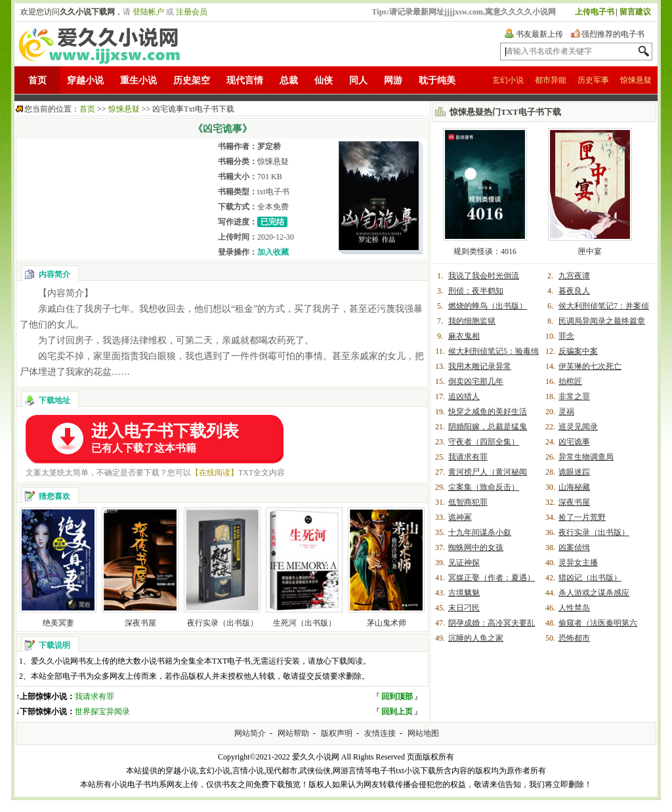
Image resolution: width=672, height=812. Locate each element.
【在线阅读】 (215, 473)
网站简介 (250, 733)
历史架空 (192, 80)
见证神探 (464, 563)
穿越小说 (85, 80)
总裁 (289, 80)
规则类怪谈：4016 (485, 251)
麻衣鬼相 (464, 336)
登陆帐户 (148, 12)
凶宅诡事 (574, 442)
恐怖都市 (574, 638)
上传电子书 (595, 12)
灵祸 (566, 412)
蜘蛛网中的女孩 (476, 547)
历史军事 (593, 80)
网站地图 (423, 733)
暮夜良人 (574, 291)
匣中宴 (590, 251)
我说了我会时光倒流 (484, 276)
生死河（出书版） (304, 623)
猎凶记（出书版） (590, 578)
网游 (393, 80)
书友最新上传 (539, 34)
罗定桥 (269, 146)
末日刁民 (464, 608)
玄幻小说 (508, 80)
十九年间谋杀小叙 (480, 532)
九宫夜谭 (574, 276)
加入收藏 (273, 252)
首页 (37, 80)
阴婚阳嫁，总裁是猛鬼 (488, 427)
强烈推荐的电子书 (613, 34)
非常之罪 (574, 396)
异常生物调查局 (586, 457)
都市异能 (551, 80)
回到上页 (397, 712)
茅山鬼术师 (387, 623)
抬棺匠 (570, 381)
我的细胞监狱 (472, 321)
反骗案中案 (578, 351)
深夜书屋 (140, 623)
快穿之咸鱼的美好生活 (488, 412)
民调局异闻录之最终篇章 (602, 321)
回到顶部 (397, 696)
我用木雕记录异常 (480, 366)
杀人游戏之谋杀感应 (594, 593)
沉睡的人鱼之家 (476, 638)
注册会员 (192, 12)
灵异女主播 (578, 563)
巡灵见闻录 (578, 427)
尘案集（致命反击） (484, 487)
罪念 (566, 336)
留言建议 (635, 12)
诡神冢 (460, 517)
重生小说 (138, 80)
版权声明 (337, 733)
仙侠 (324, 80)
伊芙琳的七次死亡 (590, 366)
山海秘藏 (574, 487)
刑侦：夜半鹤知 (476, 291)
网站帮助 (293, 733)
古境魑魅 (464, 593)
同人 (358, 80)
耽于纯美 (437, 80)
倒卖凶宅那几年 (476, 381)
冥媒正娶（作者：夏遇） (492, 578)
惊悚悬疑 (636, 80)
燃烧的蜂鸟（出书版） (488, 306)
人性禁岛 (574, 608)
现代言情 (245, 80)
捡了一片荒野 (582, 517)
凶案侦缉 (574, 547)
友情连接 (380, 733)
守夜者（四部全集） (484, 442)
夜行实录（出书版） (222, 623)
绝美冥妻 (58, 623)
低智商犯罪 (468, 502)
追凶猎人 (464, 396)
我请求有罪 (94, 696)
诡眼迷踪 (574, 472)
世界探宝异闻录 (102, 712)
